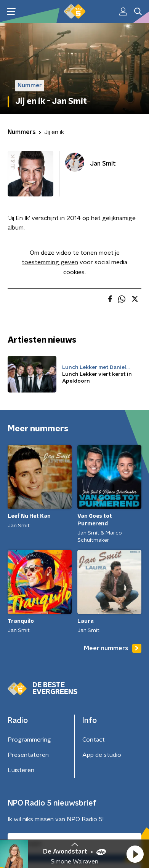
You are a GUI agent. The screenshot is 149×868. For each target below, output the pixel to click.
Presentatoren (28, 755)
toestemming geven (50, 262)
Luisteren (21, 770)
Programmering (29, 740)
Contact (94, 740)
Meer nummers (113, 648)
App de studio (102, 755)
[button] (135, 854)
